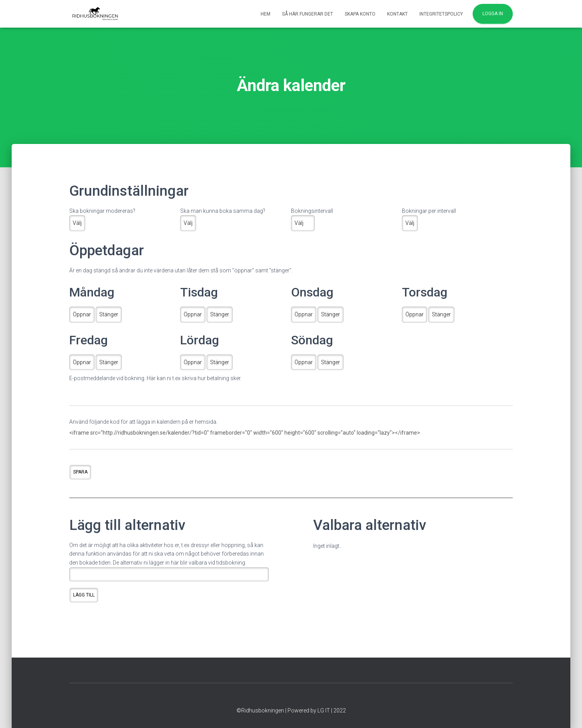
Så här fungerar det (308, 14)
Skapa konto (360, 14)
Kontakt (397, 14)
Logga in (493, 14)
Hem (266, 14)
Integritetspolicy (441, 14)
